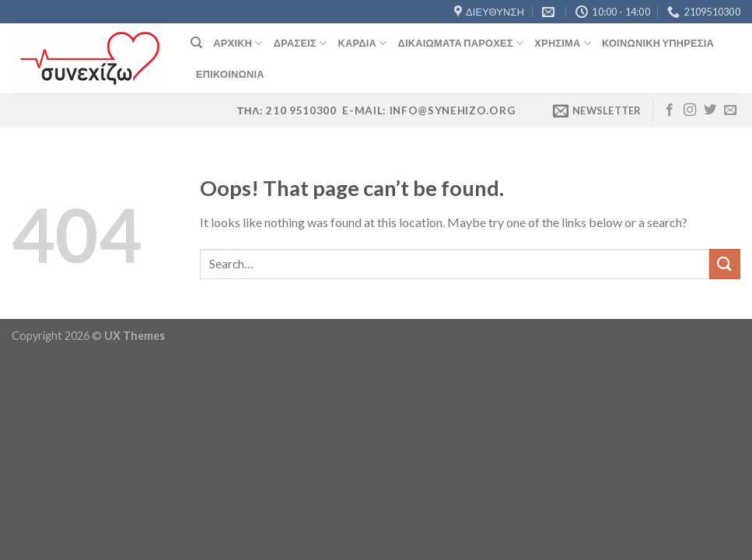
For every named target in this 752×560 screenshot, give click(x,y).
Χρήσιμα (563, 43)
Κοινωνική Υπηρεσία (658, 43)
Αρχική (238, 43)
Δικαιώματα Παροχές (461, 43)
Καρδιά (362, 43)
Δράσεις (301, 43)
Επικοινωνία (230, 74)
